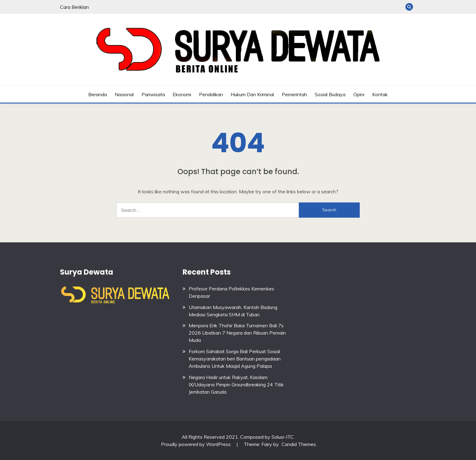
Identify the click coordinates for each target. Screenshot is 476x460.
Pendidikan (211, 94)
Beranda (98, 94)
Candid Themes (299, 444)
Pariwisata (153, 94)
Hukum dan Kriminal (252, 94)
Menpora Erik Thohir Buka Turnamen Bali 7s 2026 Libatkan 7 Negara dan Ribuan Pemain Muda (237, 333)
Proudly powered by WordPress (196, 444)
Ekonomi (182, 94)
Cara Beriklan (74, 7)
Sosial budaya (330, 94)
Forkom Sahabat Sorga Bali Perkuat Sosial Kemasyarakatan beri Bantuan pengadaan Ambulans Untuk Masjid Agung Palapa (235, 359)
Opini (359, 94)
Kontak (380, 94)
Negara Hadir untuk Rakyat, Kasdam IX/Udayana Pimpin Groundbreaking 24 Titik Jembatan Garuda (236, 385)
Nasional (124, 94)
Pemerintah (294, 94)
